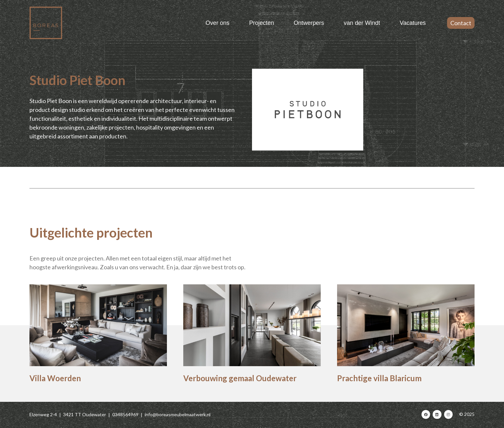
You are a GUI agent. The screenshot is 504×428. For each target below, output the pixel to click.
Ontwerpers (309, 23)
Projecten (261, 23)
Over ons (217, 23)
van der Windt (362, 23)
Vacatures (413, 23)
